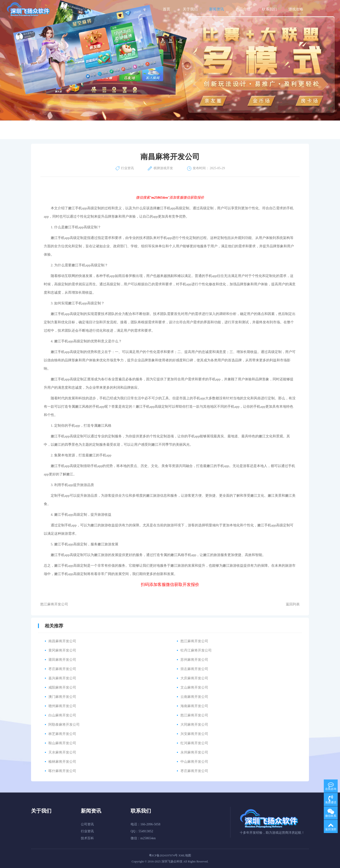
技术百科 (87, 838)
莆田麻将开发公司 (62, 660)
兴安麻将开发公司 (194, 734)
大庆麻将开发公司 (194, 678)
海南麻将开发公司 (194, 706)
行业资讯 (87, 831)
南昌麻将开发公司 (62, 641)
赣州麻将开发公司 (62, 706)
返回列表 (293, 604)
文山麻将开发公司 (194, 687)
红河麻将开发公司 (194, 743)
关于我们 (190, 9)
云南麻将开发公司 (194, 697)
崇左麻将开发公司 (194, 669)
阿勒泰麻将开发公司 (64, 725)
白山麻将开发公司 (62, 715)
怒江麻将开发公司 (54, 604)
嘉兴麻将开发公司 (62, 678)
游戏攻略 (296, 9)
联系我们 (269, 9)
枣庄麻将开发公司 (62, 669)
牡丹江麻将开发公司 (196, 650)
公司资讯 (87, 824)
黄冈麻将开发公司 (62, 650)
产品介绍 (243, 9)
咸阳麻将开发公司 (62, 687)
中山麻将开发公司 (194, 762)
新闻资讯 (217, 9)
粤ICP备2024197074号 (163, 855)
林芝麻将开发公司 (62, 734)
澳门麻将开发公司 (62, 697)
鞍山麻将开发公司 (62, 743)
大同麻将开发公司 (194, 725)
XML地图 (185, 855)
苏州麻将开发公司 (194, 660)
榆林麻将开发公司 (62, 762)
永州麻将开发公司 (194, 752)
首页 (167, 9)
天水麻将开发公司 (62, 752)
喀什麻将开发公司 (62, 771)
